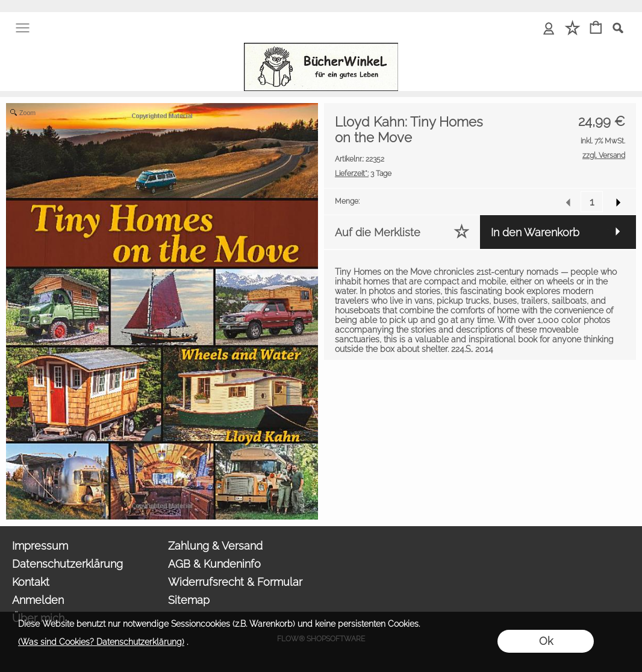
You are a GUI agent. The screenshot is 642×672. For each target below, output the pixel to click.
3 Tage (363, 174)
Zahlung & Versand (215, 546)
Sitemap (189, 600)
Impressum (40, 546)
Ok (546, 641)
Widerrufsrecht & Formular (235, 582)
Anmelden (38, 600)
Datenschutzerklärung (67, 564)
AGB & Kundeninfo (214, 564)
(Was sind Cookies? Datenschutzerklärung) (101, 642)
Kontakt (31, 582)
